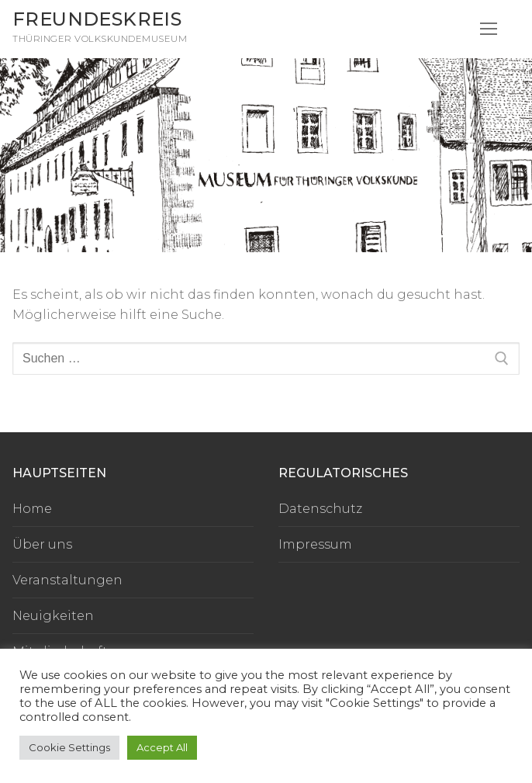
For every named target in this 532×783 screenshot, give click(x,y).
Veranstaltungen (67, 580)
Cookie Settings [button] (69, 747)
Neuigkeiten (53, 616)
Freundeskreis (97, 19)
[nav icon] (489, 29)
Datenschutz (320, 509)
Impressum (315, 544)
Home (32, 509)
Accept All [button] (162, 747)
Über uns (42, 544)
